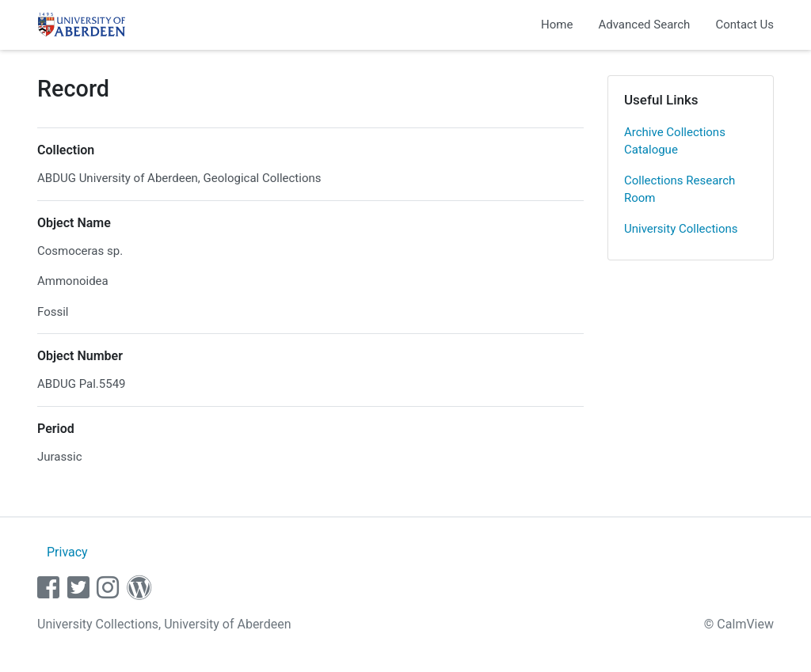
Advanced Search (644, 25)
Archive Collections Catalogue (675, 141)
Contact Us (744, 25)
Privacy (67, 552)
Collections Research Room (680, 190)
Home (557, 25)
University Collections (681, 229)
